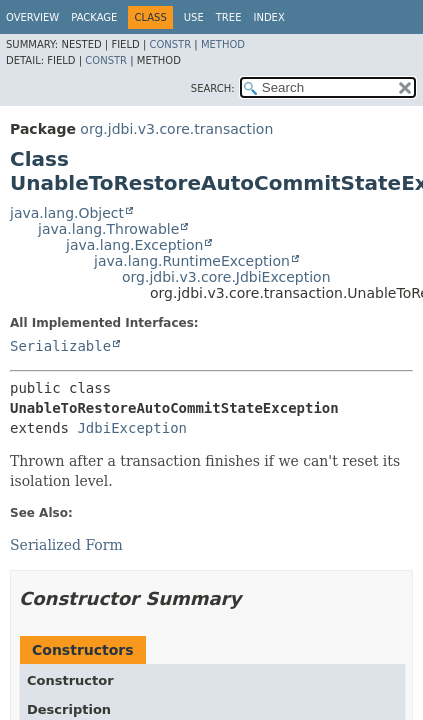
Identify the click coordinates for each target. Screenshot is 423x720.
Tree (229, 17)
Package (94, 17)
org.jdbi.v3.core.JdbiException (226, 277)
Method (223, 44)
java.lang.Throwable (108, 229)
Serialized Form (66, 545)
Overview (32, 17)
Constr (170, 44)
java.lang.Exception (134, 245)
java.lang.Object (67, 213)
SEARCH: (213, 88)
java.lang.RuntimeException (192, 261)
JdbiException (132, 428)
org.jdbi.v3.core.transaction (176, 129)
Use (194, 17)
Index (268, 17)
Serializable (60, 346)
